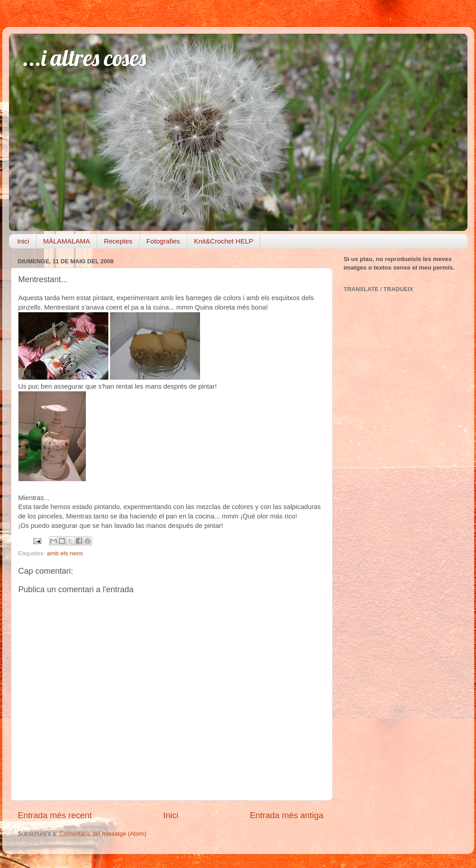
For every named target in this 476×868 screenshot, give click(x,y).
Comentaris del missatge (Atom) (103, 834)
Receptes (118, 241)
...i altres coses (84, 58)
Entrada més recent (55, 815)
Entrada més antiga (287, 815)
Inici (23, 241)
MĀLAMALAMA (67, 241)
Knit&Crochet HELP (224, 241)
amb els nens (65, 553)
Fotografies (163, 241)
